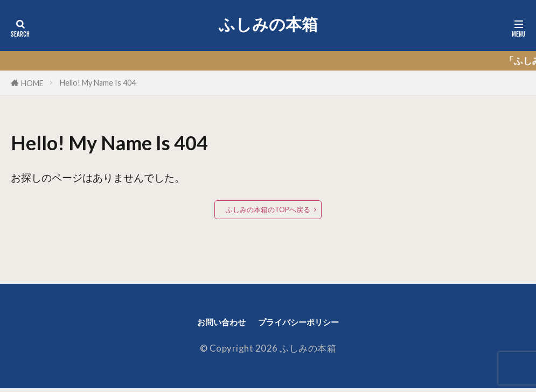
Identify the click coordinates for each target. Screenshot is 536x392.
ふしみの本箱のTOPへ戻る (268, 210)
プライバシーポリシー (305, 324)
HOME (32, 83)
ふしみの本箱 (268, 24)
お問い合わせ (211, 324)
